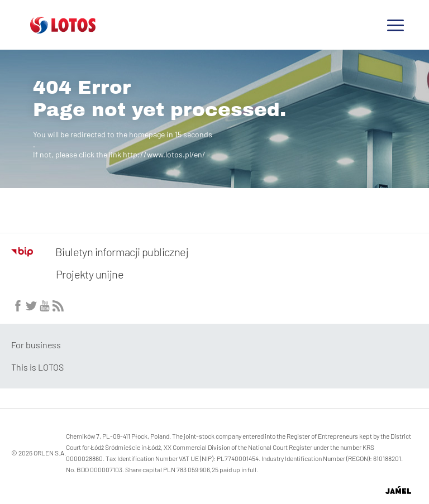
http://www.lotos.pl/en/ (164, 154)
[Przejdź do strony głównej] (63, 29)
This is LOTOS (37, 367)
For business (36, 345)
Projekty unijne (90, 274)
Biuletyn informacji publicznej (100, 252)
